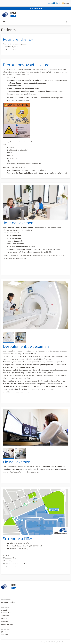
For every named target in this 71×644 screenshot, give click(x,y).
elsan (66, 3)
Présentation (6, 613)
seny (4, 587)
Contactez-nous (7, 624)
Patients (5, 621)
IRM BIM (4, 632)
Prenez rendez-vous (36, 8)
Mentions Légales (8, 602)
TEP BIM (4, 635)
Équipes (4, 618)
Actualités (5, 616)
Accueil (4, 610)
